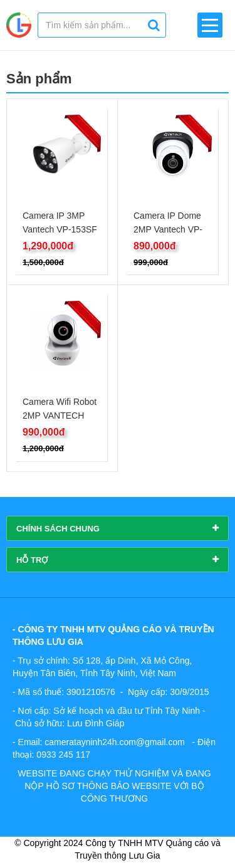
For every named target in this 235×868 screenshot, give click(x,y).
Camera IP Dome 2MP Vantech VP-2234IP (168, 229)
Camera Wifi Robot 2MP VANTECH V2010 (60, 416)
